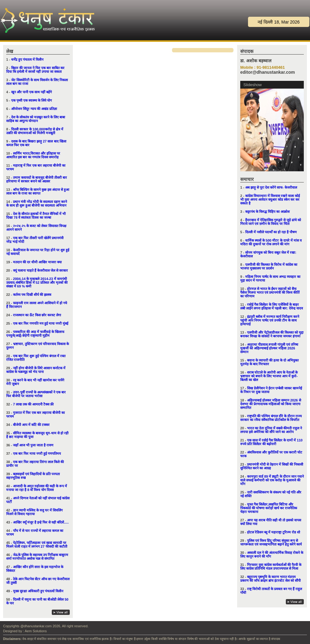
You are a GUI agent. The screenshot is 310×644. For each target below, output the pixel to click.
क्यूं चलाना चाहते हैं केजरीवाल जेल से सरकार (40, 270)
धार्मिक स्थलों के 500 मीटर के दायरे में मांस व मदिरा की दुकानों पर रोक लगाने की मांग (271, 242)
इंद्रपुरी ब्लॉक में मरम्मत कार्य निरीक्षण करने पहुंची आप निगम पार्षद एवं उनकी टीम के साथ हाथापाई (270, 320)
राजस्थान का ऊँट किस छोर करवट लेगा (37, 315)
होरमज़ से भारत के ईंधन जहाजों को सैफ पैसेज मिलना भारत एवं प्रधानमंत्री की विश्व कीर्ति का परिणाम (270, 292)
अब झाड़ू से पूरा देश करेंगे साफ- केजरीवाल (271, 187)
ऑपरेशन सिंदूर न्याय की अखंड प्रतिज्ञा (34, 109)
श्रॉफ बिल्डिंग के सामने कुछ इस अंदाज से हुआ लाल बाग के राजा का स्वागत (38, 191)
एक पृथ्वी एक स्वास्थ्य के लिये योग (31, 100)
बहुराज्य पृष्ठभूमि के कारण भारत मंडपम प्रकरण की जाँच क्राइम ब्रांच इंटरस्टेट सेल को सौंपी (270, 579)
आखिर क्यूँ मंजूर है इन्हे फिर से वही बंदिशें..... (41, 522)
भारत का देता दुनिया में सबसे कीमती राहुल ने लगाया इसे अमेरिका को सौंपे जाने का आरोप (271, 430)
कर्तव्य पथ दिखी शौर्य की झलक (32, 295)
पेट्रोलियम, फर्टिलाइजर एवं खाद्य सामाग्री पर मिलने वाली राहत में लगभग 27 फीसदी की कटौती (37, 545)
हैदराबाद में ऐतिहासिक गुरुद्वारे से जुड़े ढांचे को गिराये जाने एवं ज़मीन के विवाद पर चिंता (271, 222)
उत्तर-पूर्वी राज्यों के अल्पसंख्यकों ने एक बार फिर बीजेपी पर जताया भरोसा (36, 394)
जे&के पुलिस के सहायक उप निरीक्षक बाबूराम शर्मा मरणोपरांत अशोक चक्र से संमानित (37, 557)
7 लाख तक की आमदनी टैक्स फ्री (33, 404)
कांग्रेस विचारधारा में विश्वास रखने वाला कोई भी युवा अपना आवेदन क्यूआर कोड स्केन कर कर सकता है (270, 199)
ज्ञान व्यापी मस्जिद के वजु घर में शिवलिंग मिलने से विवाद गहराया (34, 512)
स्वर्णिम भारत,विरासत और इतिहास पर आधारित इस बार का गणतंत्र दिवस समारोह (33, 155)
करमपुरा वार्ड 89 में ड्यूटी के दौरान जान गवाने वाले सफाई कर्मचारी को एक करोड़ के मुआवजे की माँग (272, 480)
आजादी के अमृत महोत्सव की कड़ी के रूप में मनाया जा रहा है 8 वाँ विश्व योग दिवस (37, 488)
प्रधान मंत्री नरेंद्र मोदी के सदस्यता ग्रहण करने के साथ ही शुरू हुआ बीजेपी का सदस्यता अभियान (37, 204)
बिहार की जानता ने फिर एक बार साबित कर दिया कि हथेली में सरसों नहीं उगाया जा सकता (35, 70)
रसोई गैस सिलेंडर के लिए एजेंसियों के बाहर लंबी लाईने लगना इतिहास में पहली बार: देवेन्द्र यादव (272, 306)
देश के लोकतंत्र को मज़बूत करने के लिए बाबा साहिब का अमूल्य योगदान (36, 119)
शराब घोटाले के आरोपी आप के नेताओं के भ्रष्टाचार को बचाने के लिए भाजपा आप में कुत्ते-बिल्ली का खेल (269, 376)
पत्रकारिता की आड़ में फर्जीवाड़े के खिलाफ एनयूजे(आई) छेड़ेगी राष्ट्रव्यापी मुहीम (35, 334)
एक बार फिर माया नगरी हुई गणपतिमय (37, 453)
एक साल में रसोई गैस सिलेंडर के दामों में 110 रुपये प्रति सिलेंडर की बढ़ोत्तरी (271, 442)
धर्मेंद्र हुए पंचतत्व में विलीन (27, 59)
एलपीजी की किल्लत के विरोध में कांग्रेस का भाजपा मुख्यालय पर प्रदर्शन (269, 266)
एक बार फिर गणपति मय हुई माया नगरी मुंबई (41, 323)
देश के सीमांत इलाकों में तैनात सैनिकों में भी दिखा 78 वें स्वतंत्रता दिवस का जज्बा (36, 216)
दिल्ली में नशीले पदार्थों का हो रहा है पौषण (271, 232)
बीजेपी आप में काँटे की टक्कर (31, 425)
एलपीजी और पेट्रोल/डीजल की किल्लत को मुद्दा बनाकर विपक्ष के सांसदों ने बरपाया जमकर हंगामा (272, 334)
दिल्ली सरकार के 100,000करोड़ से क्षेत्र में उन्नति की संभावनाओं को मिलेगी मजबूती (35, 131)
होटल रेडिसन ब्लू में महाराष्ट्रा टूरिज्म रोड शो (274, 532)
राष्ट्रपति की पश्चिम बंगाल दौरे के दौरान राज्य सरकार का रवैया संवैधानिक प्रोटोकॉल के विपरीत (271, 418)
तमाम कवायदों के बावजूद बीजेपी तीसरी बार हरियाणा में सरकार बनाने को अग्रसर (37, 179)
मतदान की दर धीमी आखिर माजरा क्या (37, 262)
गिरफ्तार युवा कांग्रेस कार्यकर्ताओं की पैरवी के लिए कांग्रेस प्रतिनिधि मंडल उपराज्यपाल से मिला (271, 567)
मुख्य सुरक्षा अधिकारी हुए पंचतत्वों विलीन (38, 591)
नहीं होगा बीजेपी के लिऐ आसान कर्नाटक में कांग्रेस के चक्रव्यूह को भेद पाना (36, 370)
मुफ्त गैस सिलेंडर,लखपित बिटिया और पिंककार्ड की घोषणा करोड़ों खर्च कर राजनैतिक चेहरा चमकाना (269, 508)
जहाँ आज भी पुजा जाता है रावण (33, 445)
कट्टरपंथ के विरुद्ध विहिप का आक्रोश (267, 212)
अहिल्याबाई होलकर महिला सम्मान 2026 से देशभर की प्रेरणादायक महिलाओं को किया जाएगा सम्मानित (271, 404)
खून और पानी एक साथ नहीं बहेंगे (31, 92)
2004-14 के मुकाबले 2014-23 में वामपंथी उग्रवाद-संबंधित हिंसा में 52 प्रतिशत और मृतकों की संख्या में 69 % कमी (37, 283)
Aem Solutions (36, 631)
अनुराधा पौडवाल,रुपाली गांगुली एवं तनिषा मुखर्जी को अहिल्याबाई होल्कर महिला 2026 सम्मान (269, 348)
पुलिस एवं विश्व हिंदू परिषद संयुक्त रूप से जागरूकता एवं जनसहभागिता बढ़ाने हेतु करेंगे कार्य (271, 542)
